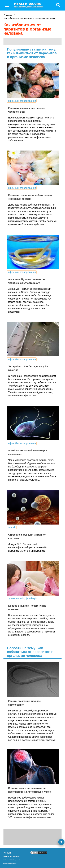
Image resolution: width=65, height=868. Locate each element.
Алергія (12, 527)
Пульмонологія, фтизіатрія (23, 598)
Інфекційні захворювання (22, 101)
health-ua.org (32, 5)
